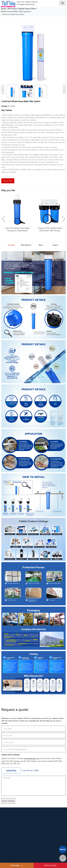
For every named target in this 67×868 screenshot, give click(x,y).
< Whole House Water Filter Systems (13, 14)
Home (4, 8)
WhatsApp (17, 865)
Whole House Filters (27, 8)
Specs (41, 245)
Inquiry (55, 245)
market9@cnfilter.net (31, 759)
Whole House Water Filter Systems (16, 11)
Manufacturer (26, 245)
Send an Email (50, 865)
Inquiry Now (8, 181)
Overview (11, 245)
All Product (12, 8)
